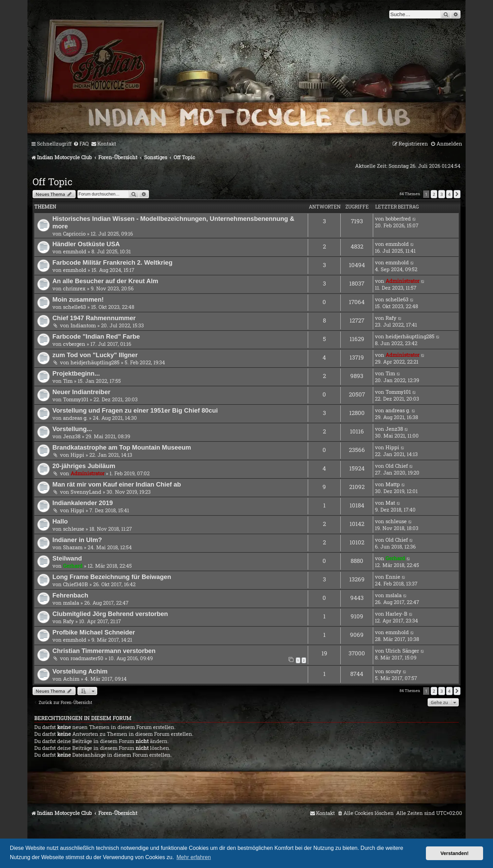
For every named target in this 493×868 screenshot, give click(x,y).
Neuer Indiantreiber (81, 392)
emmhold (75, 251)
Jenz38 (72, 436)
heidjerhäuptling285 (410, 336)
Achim (71, 679)
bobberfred (398, 218)
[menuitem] (81, 144)
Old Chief (397, 466)
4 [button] (449, 194)
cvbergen (74, 344)
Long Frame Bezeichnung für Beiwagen (112, 577)
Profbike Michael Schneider (94, 632)
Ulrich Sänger (402, 651)
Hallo (60, 521)
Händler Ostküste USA (86, 244)
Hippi (77, 455)
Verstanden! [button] (455, 853)
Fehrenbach (70, 595)
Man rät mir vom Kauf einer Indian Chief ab (117, 484)
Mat (390, 503)
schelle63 (74, 307)
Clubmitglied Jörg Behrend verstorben (110, 614)
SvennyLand (86, 492)
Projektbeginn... (76, 373)
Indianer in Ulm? (77, 540)
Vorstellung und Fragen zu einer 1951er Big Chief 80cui (135, 410)
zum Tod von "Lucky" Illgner (95, 355)
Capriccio (74, 234)
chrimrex (74, 288)
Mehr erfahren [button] (194, 857)
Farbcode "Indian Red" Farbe (96, 336)
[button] (457, 194)
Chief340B (75, 584)
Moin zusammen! (78, 299)
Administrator (402, 281)
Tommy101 (76, 399)
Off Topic (53, 182)
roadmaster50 (87, 658)
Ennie (393, 577)
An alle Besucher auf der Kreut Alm (105, 281)
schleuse (74, 529)
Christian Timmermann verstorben (104, 651)
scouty (393, 671)
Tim (68, 381)
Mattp (393, 484)
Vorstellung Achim (80, 671)
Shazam (73, 547)
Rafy (391, 318)
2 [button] (434, 194)
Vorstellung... (72, 429)
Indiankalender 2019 (83, 503)
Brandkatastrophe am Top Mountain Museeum (122, 447)
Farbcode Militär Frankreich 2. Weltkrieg (112, 262)
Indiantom (83, 325)
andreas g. (75, 418)
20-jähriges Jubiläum (84, 466)
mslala (71, 603)
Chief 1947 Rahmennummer (94, 318)
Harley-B (396, 614)
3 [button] (441, 194)
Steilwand (67, 558)
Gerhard (73, 566)
